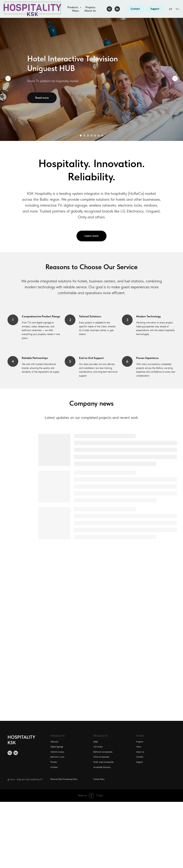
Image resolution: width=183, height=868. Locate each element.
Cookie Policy (99, 779)
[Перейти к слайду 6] (99, 136)
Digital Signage (57, 747)
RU (178, 9)
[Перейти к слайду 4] (91, 136)
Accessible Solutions (102, 767)
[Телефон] (109, 9)
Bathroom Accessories (103, 752)
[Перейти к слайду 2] (84, 136)
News (76, 11)
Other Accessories (101, 757)
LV (171, 9)
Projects (90, 7)
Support (139, 762)
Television (54, 742)
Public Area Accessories (103, 762)
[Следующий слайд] (175, 78)
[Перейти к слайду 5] (95, 136)
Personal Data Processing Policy (64, 779)
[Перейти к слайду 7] (102, 136)
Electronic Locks (57, 757)
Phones (54, 762)
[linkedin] (117, 9)
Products (73, 7)
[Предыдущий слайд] (8, 78)
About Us (90, 11)
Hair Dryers (98, 747)
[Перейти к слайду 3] (88, 136)
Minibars (54, 767)
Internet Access (57, 752)
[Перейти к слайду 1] (81, 136)
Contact (140, 757)
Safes (96, 742)
